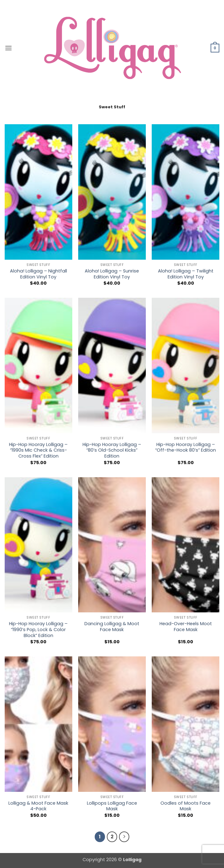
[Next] (124, 837)
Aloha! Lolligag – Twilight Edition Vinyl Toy (186, 274)
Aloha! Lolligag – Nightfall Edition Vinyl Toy (38, 274)
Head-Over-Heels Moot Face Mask (186, 627)
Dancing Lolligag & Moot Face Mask (112, 627)
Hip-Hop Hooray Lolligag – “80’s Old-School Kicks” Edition (112, 450)
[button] (8, 48)
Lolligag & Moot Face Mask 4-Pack (38, 806)
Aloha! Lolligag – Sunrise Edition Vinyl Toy (112, 274)
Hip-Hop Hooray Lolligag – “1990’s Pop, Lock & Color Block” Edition (38, 630)
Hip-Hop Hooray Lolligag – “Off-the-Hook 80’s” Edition (186, 447)
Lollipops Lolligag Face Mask (112, 806)
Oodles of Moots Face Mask (186, 806)
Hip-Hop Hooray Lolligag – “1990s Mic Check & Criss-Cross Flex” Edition (38, 450)
